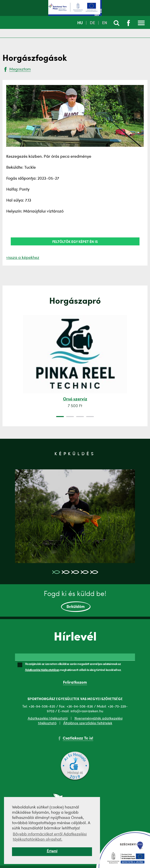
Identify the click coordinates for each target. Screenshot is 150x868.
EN (104, 23)
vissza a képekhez (23, 258)
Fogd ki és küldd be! (75, 601)
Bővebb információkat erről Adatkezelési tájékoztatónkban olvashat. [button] (50, 837)
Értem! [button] (52, 851)
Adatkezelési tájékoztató (48, 719)
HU (80, 23)
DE (92, 23)
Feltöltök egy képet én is (75, 241)
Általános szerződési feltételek (88, 723)
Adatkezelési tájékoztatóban (42, 670)
